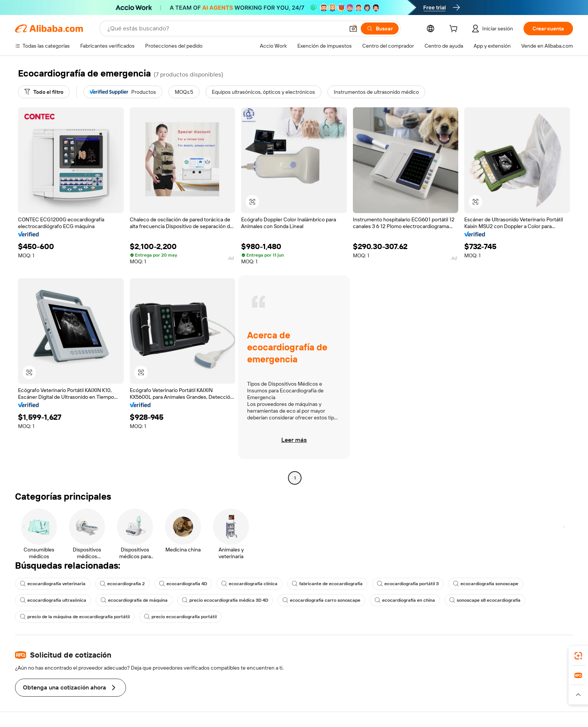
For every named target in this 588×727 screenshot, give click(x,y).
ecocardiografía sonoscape (486, 584)
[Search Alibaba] (225, 29)
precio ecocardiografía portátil (180, 617)
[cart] (455, 30)
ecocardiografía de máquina (134, 600)
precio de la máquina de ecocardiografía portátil (75, 617)
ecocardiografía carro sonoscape (321, 600)
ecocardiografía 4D (183, 584)
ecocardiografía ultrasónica (53, 600)
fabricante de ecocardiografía (327, 584)
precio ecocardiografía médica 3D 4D (225, 600)
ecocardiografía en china (405, 600)
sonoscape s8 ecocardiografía (485, 600)
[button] (353, 29)
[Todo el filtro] (44, 92)
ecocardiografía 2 (122, 584)
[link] (578, 656)
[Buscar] (380, 29)
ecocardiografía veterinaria (53, 584)
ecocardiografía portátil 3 (408, 584)
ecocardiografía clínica (249, 584)
